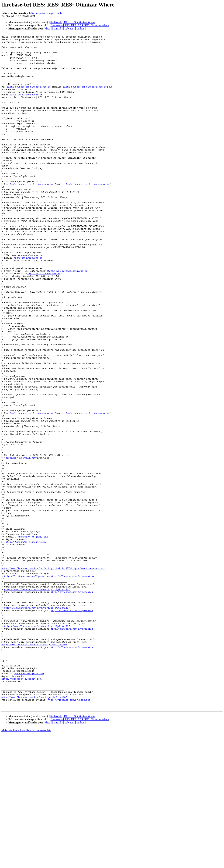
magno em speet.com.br (28, 302)
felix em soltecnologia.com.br (46, 13)
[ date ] (48, 29)
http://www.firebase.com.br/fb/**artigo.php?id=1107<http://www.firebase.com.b (53, 675)
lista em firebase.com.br (26, 107)
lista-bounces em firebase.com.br (29, 97)
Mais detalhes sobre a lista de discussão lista (26, 865)
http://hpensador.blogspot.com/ (26, 643)
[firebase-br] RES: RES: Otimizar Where (72, 22)
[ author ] (80, 29)
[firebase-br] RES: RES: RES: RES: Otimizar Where (79, 25)
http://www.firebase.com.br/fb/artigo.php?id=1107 (37, 700)
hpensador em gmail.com (20, 542)
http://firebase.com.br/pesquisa (72, 703)
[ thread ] (58, 29)
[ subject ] (69, 29)
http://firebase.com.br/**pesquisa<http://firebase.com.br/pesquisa (49, 685)
